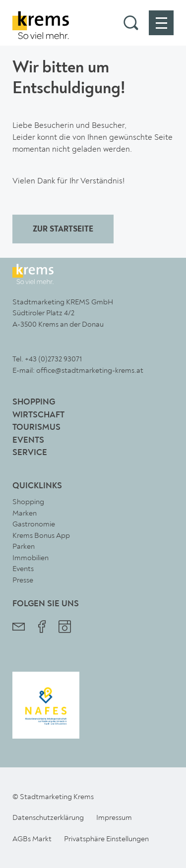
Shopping (34, 402)
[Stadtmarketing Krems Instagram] (65, 628)
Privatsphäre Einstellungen (106, 839)
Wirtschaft (38, 415)
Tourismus (36, 428)
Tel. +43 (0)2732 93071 (47, 359)
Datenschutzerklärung (48, 817)
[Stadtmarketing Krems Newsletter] (19, 628)
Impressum (114, 817)
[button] (131, 23)
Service (30, 453)
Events (28, 440)
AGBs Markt (32, 839)
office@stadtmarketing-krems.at (90, 370)
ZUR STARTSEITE (63, 230)
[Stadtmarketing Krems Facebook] (42, 628)
